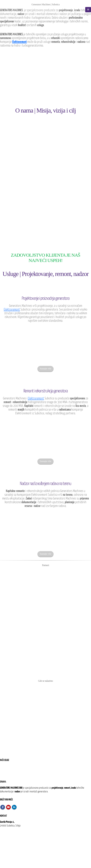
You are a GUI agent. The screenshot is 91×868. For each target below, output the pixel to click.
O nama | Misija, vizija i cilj (46, 110)
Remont (4, 770)
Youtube (8, 807)
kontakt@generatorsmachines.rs (14, 836)
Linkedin (14, 807)
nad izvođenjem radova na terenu (21, 774)
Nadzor (3, 774)
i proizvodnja (12, 766)
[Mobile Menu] (88, 10)
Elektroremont (19, 42)
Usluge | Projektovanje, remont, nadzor (45, 274)
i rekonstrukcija (14, 770)
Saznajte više (45, 369)
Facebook (3, 807)
